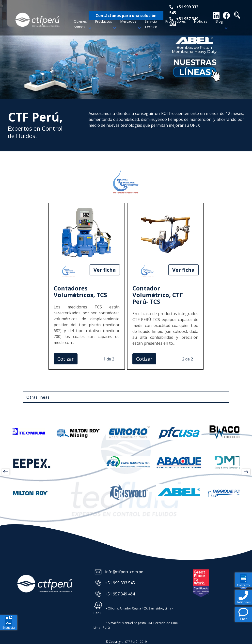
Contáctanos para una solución (126, 16)
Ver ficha (105, 270)
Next (250, 49)
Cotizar (66, 359)
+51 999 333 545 (120, 583)
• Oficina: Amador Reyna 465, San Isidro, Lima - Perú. (133, 608)
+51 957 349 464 (120, 594)
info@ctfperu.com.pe (124, 572)
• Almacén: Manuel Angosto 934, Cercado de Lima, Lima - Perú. (136, 623)
